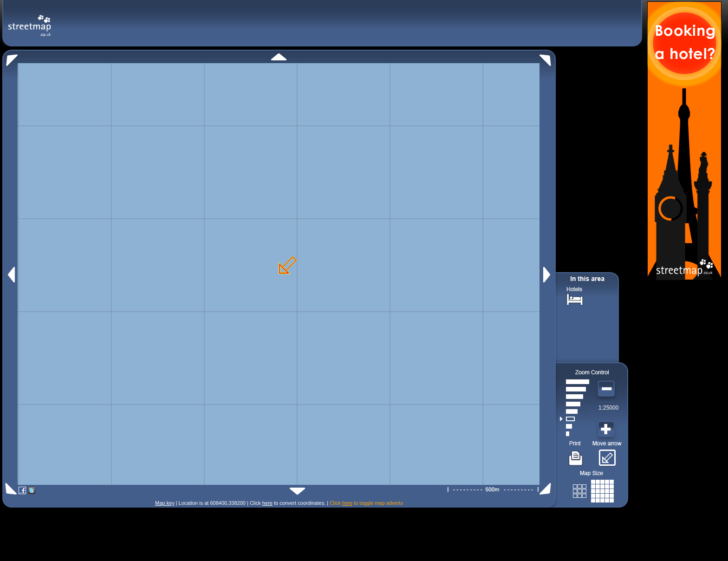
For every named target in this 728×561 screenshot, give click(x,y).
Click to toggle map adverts (366, 503)
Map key (165, 503)
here (267, 503)
